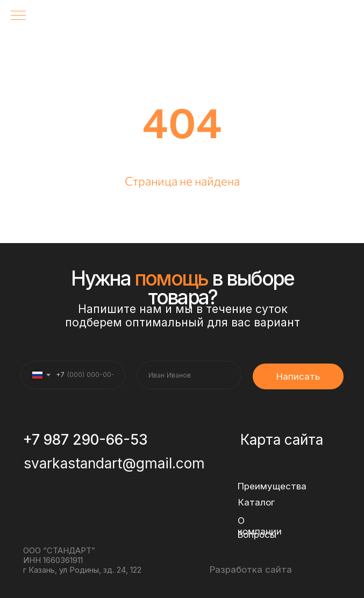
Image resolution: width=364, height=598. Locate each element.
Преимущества (272, 486)
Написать (298, 376)
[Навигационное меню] (18, 16)
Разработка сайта (251, 569)
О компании (260, 526)
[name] (189, 375)
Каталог (256, 502)
